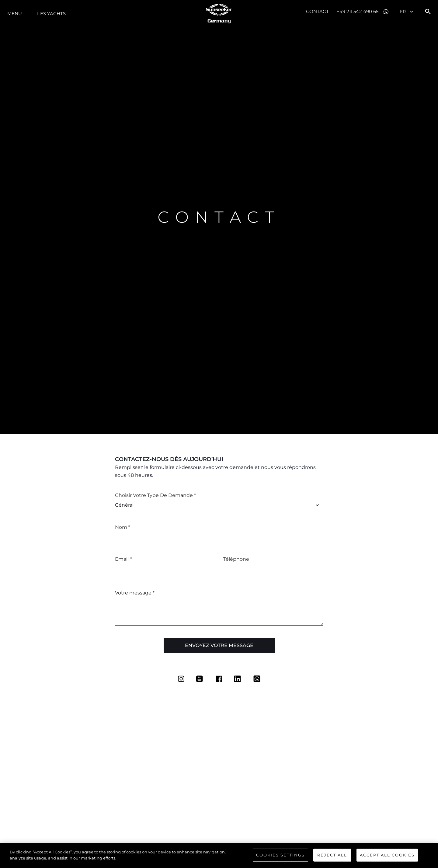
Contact (318, 11)
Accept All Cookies (387, 857)
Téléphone (236, 559)
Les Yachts (51, 14)
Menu (15, 14)
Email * (123, 559)
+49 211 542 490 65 (358, 11)
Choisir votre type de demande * (155, 495)
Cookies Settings (280, 857)
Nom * (123, 527)
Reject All (332, 857)
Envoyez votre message (219, 645)
